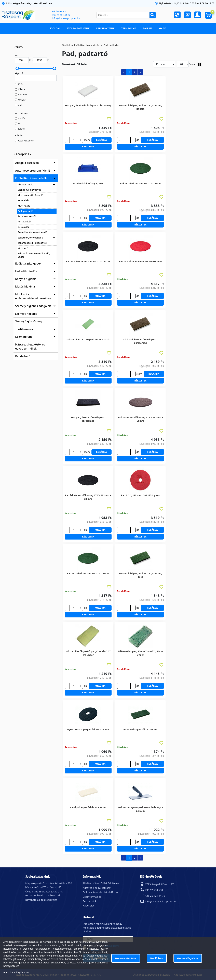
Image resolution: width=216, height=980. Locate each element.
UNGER (22, 100)
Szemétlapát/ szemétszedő (32, 232)
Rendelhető (23, 356)
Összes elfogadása (188, 958)
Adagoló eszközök (27, 163)
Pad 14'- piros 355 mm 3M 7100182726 (140, 261)
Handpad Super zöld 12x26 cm (140, 729)
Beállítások (157, 958)
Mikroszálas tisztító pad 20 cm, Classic (88, 339)
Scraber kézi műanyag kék (88, 183)
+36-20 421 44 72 (61, 15)
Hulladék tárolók (26, 271)
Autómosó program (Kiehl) (33, 171)
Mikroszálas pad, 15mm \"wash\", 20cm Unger (140, 653)
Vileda (22, 89)
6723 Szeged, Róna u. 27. (160, 884)
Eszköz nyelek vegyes (29, 190)
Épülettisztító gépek (28, 264)
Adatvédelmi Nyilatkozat (97, 888)
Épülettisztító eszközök (31, 178)
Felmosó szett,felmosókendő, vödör (34, 255)
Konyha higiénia (26, 279)
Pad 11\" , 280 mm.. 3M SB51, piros (140, 495)
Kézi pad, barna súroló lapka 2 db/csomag (140, 341)
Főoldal (55, 28)
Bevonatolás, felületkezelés (41, 900)
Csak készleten (26, 141)
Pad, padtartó (25, 211)
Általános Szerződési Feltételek (101, 883)
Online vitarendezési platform (100, 892)
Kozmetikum (23, 337)
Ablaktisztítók (25, 184)
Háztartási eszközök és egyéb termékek (30, 346)
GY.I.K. (163, 28)
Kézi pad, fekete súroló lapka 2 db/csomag (88, 419)
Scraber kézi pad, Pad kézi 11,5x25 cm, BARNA (140, 107)
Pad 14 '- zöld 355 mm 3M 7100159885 (88, 573)
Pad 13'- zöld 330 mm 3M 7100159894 (140, 183)
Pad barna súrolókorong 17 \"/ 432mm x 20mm (140, 419)
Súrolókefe (24, 227)
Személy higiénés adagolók (33, 306)
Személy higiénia (26, 314)
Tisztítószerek (24, 329)
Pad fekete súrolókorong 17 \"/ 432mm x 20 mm (88, 497)
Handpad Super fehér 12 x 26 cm (88, 807)
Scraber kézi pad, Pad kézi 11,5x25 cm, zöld (140, 575)
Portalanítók (24, 222)
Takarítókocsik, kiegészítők (32, 243)
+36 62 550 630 (154, 890)
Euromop (23, 94)
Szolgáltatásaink (78, 28)
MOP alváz (23, 200)
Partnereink (90, 901)
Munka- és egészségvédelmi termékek (33, 296)
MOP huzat (24, 206)
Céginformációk (92, 897)
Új (19, 123)
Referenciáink (105, 28)
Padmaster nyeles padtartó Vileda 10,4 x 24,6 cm (140, 809)
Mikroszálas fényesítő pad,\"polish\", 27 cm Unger (88, 653)
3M (20, 105)
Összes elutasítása (126, 958)
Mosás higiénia (25, 286)
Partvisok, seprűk (27, 216)
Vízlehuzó (23, 248)
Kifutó (21, 129)
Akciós (22, 118)
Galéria (147, 28)
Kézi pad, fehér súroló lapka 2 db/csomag (88, 105)
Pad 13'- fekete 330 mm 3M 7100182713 (88, 261)
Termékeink (129, 28)
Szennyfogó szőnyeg (29, 321)
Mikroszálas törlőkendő (31, 195)
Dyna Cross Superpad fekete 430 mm (88, 729)
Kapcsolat (88, 905)
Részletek (88, 146)
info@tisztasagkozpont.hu (66, 18)
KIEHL (21, 84)
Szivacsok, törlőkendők (30, 238)
